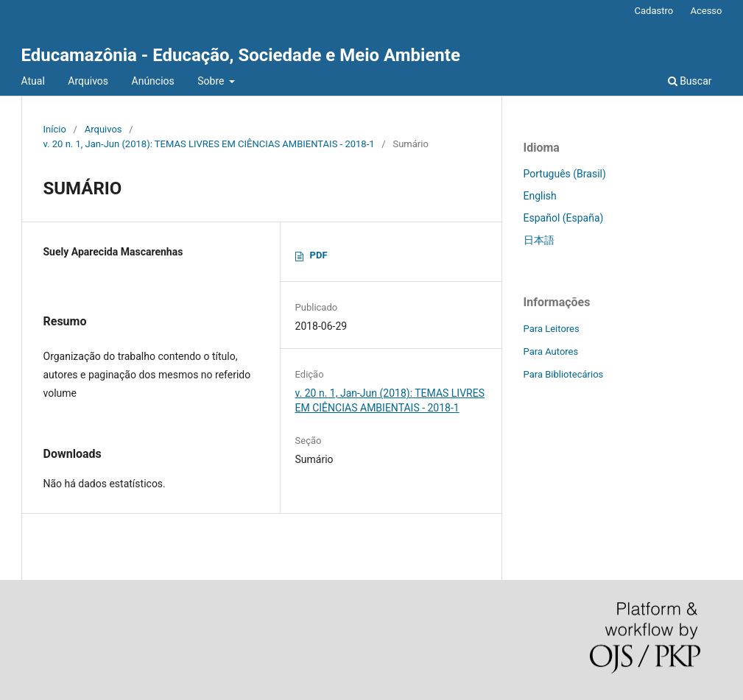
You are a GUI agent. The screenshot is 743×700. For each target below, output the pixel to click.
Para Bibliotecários (564, 374)
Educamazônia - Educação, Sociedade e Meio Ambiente (241, 55)
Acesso (706, 11)
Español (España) (564, 218)
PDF (319, 255)
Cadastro (654, 11)
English (540, 196)
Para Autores (551, 351)
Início (55, 129)
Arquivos (88, 81)
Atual (33, 81)
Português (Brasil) (565, 174)
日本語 (539, 240)
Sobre (212, 81)
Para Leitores (552, 329)
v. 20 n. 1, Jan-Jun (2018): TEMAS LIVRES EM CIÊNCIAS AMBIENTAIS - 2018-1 (209, 144)
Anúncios (153, 81)
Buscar (690, 81)
